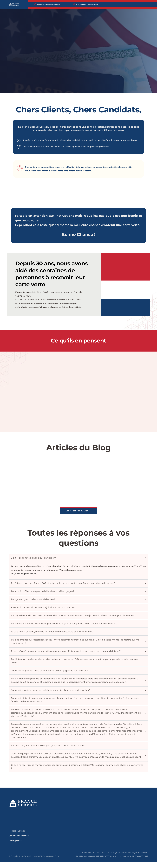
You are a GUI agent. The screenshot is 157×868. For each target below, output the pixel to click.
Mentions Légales (17, 837)
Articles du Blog (79, 448)
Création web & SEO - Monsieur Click (42, 862)
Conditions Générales (19, 842)
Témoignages (15, 847)
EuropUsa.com (92, 5)
